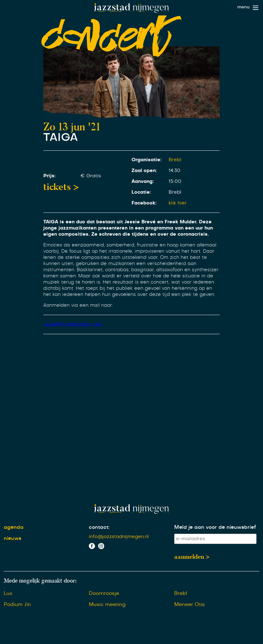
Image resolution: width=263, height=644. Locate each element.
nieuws (13, 539)
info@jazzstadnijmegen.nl (119, 537)
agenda (14, 528)
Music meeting (107, 605)
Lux (8, 594)
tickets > (61, 187)
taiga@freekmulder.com (73, 324)
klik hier (178, 203)
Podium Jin (17, 605)
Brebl (175, 160)
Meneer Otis (190, 605)
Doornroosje (104, 594)
